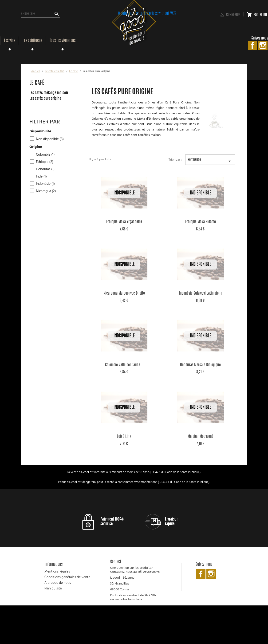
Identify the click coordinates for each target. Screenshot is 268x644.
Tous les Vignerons (63, 41)
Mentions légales (57, 572)
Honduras (45, 169)
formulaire (135, 599)
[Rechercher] (40, 14)
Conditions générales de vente (67, 577)
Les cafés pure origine (45, 99)
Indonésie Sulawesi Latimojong (201, 293)
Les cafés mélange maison (49, 93)
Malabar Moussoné (201, 437)
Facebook (252, 45)
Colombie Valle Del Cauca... (124, 365)
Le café (37, 83)
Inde (41, 177)
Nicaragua (46, 191)
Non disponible (50, 139)
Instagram (263, 45)
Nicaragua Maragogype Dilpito (124, 293)
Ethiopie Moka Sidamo (201, 222)
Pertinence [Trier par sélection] (210, 162)
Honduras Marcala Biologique (200, 365)
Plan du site (53, 589)
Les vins (10, 41)
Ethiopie (45, 162)
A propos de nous (58, 583)
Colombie (45, 155)
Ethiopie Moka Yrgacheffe (124, 222)
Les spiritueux (32, 41)
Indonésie (45, 184)
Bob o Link (124, 437)
